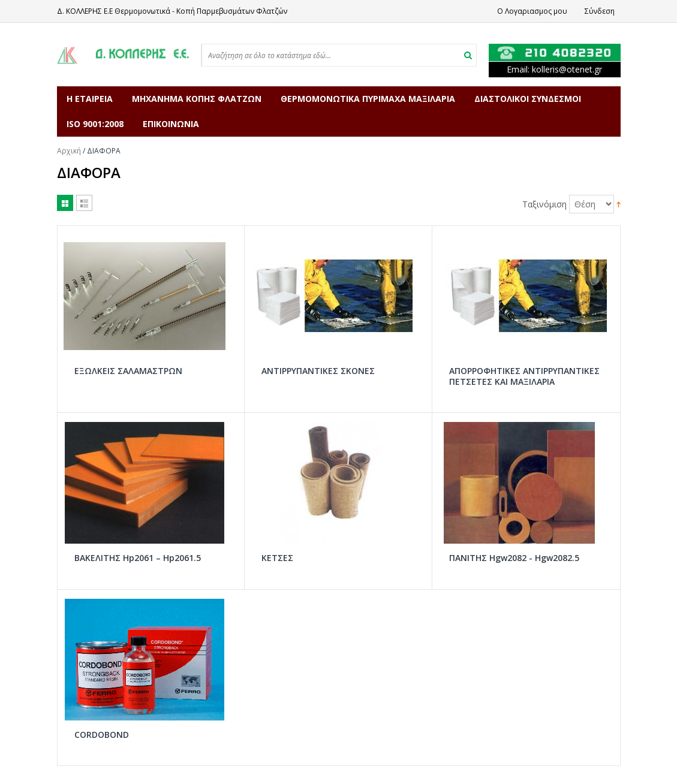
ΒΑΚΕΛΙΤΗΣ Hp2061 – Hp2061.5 (138, 558)
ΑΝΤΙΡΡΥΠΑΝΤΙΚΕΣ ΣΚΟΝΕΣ (318, 371)
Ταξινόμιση (544, 204)
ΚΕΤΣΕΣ (277, 558)
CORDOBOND (102, 735)
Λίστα (84, 203)
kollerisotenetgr (567, 69)
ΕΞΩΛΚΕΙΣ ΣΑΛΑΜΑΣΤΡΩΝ (128, 371)
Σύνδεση (600, 11)
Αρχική (69, 151)
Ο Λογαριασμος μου (532, 11)
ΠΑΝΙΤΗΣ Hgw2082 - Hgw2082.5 (514, 558)
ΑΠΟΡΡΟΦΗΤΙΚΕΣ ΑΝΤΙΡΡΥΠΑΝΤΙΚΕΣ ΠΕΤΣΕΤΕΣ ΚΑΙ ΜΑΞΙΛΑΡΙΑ (524, 376)
